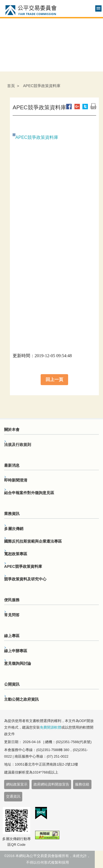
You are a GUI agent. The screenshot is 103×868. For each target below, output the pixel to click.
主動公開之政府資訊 (21, 699)
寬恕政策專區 (16, 554)
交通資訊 (13, 797)
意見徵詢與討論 (18, 663)
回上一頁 (54, 379)
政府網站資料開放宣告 (51, 784)
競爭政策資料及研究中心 (25, 579)
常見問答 (12, 615)
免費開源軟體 (51, 727)
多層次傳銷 (14, 529)
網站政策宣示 (17, 784)
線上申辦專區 (16, 651)
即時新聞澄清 (16, 480)
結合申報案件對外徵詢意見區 (29, 493)
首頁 (11, 86)
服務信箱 (82, 784)
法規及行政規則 (18, 445)
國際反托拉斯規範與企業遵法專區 (33, 541)
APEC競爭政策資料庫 (37, 137)
